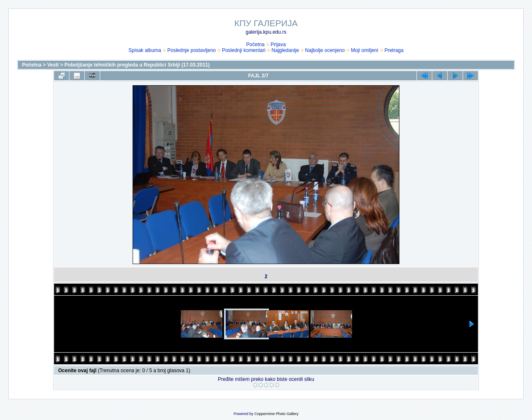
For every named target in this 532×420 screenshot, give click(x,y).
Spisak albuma (145, 50)
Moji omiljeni (365, 50)
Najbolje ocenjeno (325, 50)
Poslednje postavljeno (191, 50)
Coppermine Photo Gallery (276, 414)
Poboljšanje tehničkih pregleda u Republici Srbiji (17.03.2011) (137, 65)
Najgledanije (285, 50)
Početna (255, 44)
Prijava (278, 44)
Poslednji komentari (244, 50)
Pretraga (394, 50)
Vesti (53, 65)
